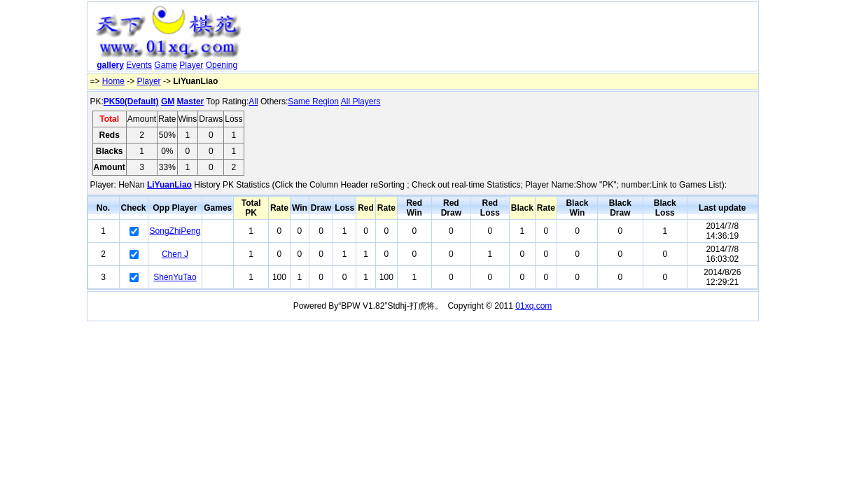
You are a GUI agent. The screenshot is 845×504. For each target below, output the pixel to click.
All (253, 101)
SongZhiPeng (175, 231)
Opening (222, 65)
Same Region (313, 101)
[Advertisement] (502, 39)
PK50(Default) (131, 101)
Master (191, 101)
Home (113, 81)
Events (139, 65)
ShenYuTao (175, 277)
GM (168, 101)
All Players (361, 101)
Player (191, 65)
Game (166, 65)
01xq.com (533, 306)
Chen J (175, 254)
